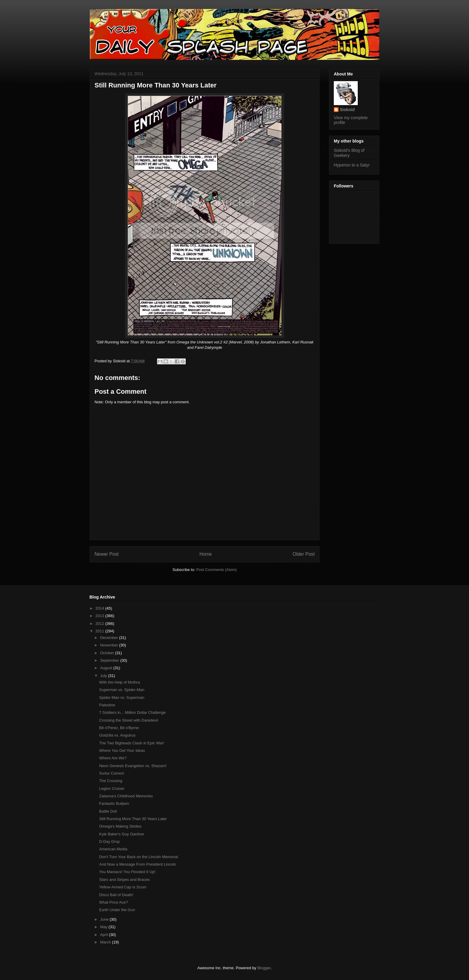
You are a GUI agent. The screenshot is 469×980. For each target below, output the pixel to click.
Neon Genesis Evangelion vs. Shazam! (133, 766)
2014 (100, 608)
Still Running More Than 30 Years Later (133, 819)
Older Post (304, 554)
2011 (100, 631)
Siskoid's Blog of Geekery (349, 153)
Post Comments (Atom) (216, 570)
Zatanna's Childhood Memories (126, 796)
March (106, 942)
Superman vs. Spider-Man (122, 690)
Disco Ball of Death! (116, 895)
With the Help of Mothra (119, 682)
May (104, 927)
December (110, 638)
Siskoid (347, 110)
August (107, 668)
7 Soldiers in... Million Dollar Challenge (132, 712)
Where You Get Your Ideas (122, 750)
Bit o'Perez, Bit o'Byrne (119, 728)
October (108, 653)
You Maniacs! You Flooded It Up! (127, 872)
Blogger (264, 968)
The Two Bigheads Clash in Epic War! (132, 743)
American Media (113, 849)
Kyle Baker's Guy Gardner (122, 834)
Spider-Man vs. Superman (122, 697)
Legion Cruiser (112, 789)
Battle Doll (108, 811)
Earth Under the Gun (117, 910)
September (110, 660)
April (105, 935)
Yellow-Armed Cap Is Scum (123, 887)
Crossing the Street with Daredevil (128, 720)
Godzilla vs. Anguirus (117, 735)
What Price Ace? (113, 902)
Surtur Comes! (112, 773)
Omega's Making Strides (120, 826)
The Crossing (111, 781)
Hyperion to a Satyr (352, 165)
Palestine (107, 705)
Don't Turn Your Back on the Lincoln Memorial (138, 857)
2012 (100, 624)
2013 (100, 616)
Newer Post (107, 554)
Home (206, 554)
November (110, 645)
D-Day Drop (109, 842)
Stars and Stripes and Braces (124, 880)
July (104, 676)
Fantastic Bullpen (114, 803)
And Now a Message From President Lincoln (137, 864)
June (105, 919)
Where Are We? (113, 758)
